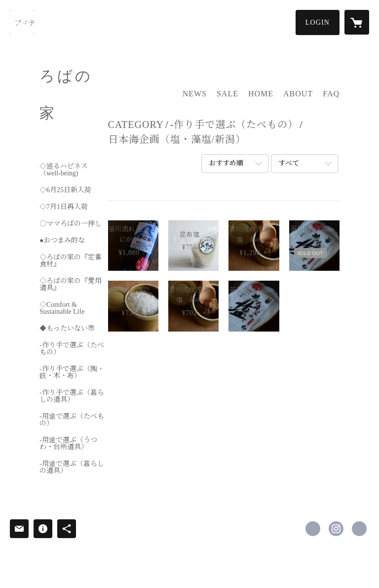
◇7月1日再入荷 (64, 207)
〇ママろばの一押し (71, 224)
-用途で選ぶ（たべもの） (72, 420)
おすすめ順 (226, 163)
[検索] (22, 22)
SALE (227, 94)
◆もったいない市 (67, 329)
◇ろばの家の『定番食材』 (71, 261)
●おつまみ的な (62, 241)
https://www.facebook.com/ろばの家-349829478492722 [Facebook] (313, 529)
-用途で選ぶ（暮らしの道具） (72, 467)
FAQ (331, 94)
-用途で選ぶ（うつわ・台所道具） (68, 444)
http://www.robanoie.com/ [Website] (359, 529)
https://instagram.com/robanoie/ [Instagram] (336, 529)
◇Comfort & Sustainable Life (62, 308)
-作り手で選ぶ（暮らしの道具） (72, 396)
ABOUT (298, 94)
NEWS (195, 94)
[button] (318, 22)
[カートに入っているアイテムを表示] (357, 22)
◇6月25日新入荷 (65, 190)
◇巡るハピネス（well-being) (64, 170)
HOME (261, 94)
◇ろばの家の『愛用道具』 (71, 285)
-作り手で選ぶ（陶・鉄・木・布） (72, 373)
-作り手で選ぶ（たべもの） (72, 349)
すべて (289, 163)
